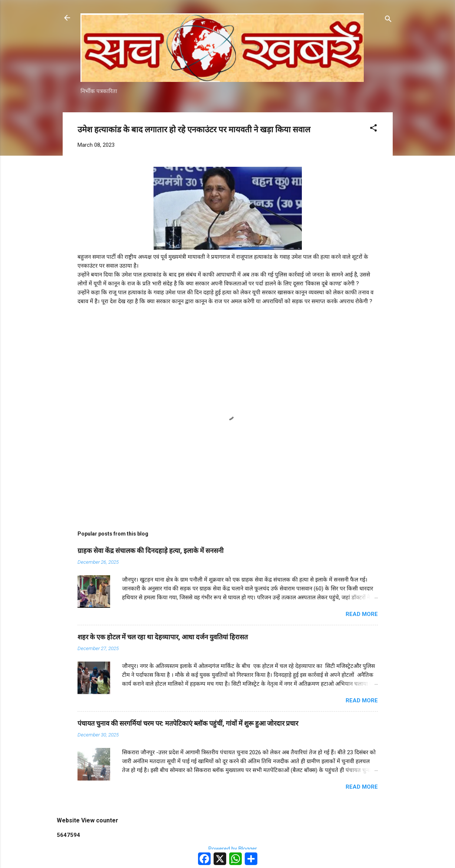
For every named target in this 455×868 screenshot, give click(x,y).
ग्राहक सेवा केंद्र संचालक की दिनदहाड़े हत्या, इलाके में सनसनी (151, 551)
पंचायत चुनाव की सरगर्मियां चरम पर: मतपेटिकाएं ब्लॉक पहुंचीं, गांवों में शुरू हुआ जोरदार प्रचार (188, 723)
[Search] (388, 20)
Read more (362, 614)
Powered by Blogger (227, 849)
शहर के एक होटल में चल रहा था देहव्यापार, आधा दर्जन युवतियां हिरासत (163, 637)
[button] (373, 129)
